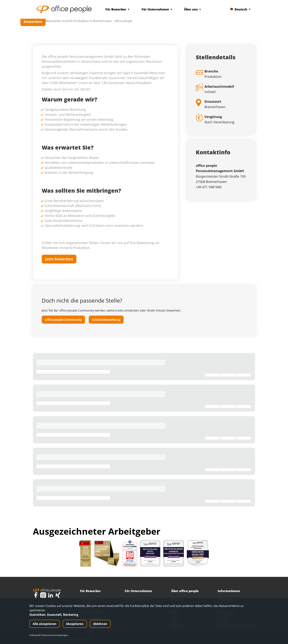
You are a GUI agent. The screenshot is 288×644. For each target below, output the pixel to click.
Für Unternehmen (157, 9)
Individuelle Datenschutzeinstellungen (49, 635)
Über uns (193, 9)
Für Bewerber (118, 9)
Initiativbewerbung (106, 320)
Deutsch (240, 9)
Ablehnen (100, 624)
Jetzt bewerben (33, 19)
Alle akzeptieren (45, 624)
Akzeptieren (75, 624)
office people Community (63, 320)
